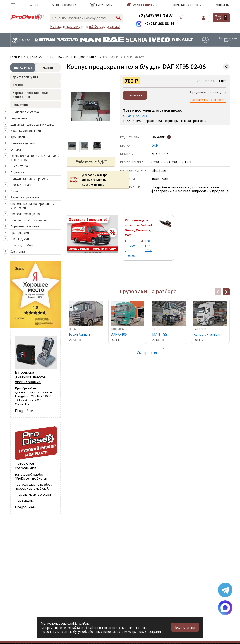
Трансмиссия (20, 233)
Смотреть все (148, 353)
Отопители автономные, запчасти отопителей (35, 158)
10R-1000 (131, 243)
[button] (226, 292)
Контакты (222, 5)
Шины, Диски (20, 239)
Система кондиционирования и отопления (33, 206)
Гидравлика (19, 118)
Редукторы (21, 105)
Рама (14, 191)
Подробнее (25, 411)
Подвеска (17, 172)
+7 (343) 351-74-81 (156, 16)
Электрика (18, 251)
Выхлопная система (25, 112)
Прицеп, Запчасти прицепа (29, 179)
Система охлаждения (26, 214)
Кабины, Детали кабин (27, 131)
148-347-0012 (148, 245)
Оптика (16, 150)
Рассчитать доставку (186, 5)
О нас (34, 5)
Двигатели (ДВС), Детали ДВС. (32, 124)
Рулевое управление (25, 197)
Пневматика (19, 166)
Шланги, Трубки (22, 245)
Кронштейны (20, 137)
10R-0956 (131, 253)
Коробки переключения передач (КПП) (30, 95)
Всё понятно (185, 627)
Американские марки (229, 40)
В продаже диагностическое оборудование (30, 377)
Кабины (18, 85)
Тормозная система (25, 226)
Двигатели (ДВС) (25, 77)
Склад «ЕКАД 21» (135, 116)
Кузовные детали (23, 143)
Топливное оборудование (29, 220)
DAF (154, 145)
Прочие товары (21, 185)
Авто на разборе (64, 5)
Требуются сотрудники (26, 466)
